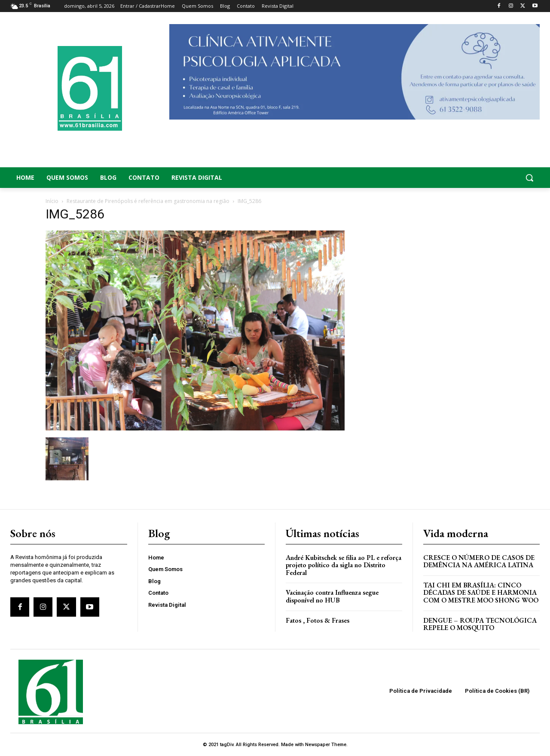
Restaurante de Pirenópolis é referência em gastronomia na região (148, 201)
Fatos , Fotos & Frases (318, 620)
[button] (481, 178)
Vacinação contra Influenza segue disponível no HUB (332, 596)
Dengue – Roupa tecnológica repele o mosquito (480, 624)
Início (52, 201)
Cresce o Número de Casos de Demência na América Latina (479, 561)
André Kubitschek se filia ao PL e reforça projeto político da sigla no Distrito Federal (344, 565)
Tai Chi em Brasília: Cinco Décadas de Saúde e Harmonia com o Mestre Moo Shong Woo (481, 593)
